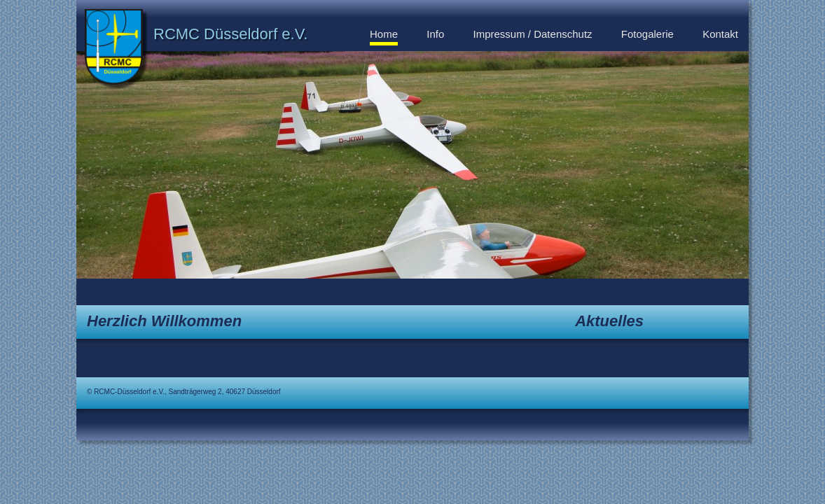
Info (435, 34)
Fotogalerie (647, 34)
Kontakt (720, 34)
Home (384, 34)
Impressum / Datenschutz (533, 34)
